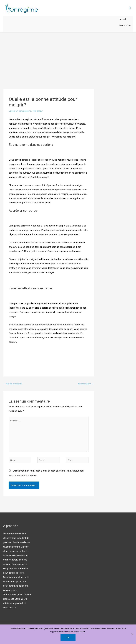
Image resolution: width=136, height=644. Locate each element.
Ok (68, 637)
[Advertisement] (68, 58)
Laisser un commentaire (21, 113)
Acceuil (122, 20)
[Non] (132, 634)
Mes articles (124, 27)
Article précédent (14, 385)
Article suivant (85, 385)
